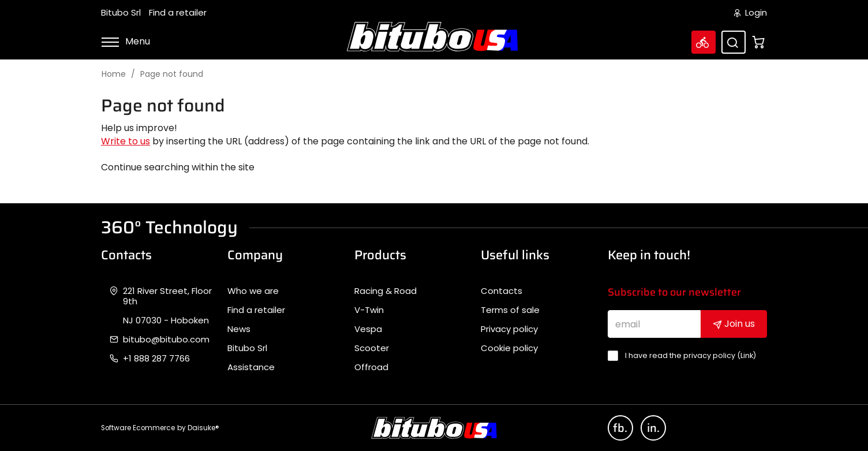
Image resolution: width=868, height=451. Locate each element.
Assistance (251, 367)
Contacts (502, 291)
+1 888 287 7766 (156, 359)
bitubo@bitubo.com (166, 340)
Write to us (126, 141)
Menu (126, 41)
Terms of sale (510, 310)
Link (747, 355)
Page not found (172, 74)
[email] (654, 324)
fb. (620, 428)
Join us (734, 324)
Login (751, 13)
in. (653, 428)
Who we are (253, 291)
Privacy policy (509, 329)
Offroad (371, 367)
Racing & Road (386, 291)
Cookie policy (509, 348)
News (239, 329)
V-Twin (369, 310)
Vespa (368, 329)
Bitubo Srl (121, 13)
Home (114, 74)
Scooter (372, 348)
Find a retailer (178, 13)
